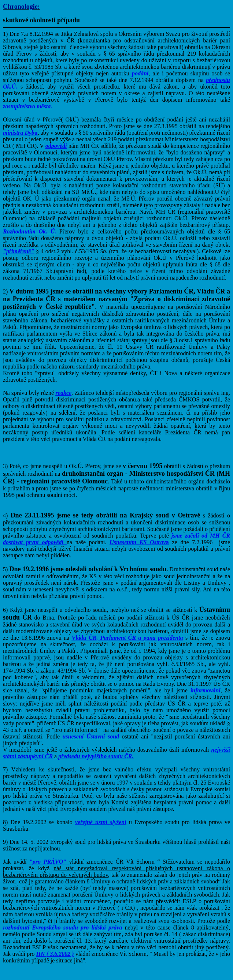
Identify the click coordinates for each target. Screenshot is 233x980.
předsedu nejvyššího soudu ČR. (96, 756)
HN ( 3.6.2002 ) (55, 954)
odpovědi (56, 146)
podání (140, 73)
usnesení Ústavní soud (91, 736)
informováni (206, 690)
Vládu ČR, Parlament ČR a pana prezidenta (127, 638)
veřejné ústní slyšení (101, 822)
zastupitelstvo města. (27, 106)
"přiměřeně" (19, 251)
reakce (64, 393)
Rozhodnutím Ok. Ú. (29, 231)
